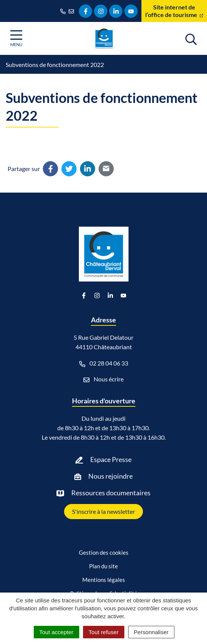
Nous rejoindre (111, 476)
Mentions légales (104, 580)
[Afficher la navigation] (16, 38)
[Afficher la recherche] (191, 38)
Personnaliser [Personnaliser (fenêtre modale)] (151, 632)
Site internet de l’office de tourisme (174, 11)
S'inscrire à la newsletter (103, 511)
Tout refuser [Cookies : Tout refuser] (104, 632)
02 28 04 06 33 (104, 363)
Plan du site (103, 566)
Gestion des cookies (104, 552)
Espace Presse (111, 459)
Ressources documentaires (111, 493)
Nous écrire (103, 379)
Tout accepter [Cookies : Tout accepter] (56, 632)
